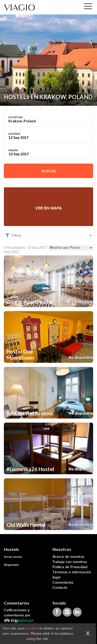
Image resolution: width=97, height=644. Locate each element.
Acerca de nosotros (68, 557)
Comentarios (63, 582)
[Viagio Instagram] (67, 612)
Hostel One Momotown (20, 355)
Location (15, 117)
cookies (32, 628)
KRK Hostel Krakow (30, 413)
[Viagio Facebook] (57, 612)
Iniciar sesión (13, 557)
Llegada (14, 134)
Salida (13, 150)
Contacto (60, 588)
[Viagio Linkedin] (77, 612)
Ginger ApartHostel (30, 302)
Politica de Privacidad (70, 567)
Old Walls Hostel (26, 525)
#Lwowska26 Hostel (30, 469)
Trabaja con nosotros (70, 562)
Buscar (49, 171)
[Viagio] (19, 7)
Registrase (11, 565)
